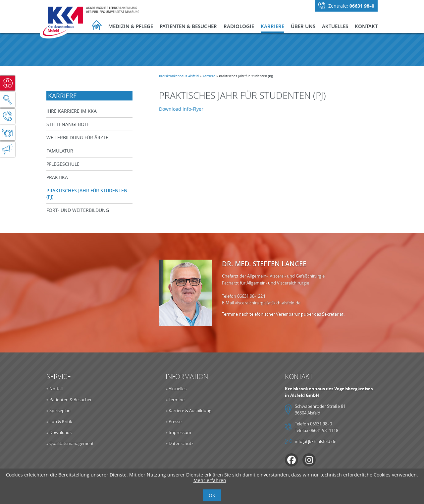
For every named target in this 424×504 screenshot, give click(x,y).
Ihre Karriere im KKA (72, 111)
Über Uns (303, 26)
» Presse (174, 421)
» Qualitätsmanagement (70, 443)
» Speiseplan (58, 410)
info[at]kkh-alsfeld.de (316, 441)
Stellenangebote (68, 124)
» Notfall (54, 389)
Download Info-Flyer (181, 109)
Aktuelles (335, 26)
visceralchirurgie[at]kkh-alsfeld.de (268, 303)
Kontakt (366, 26)
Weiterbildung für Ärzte (77, 137)
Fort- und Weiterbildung (78, 210)
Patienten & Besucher (188, 26)
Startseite (97, 26)
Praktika (57, 177)
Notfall (7, 83)
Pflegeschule (63, 164)
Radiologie (239, 26)
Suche (7, 100)
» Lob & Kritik (59, 421)
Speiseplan (7, 133)
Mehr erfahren (210, 480)
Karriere (272, 26)
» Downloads (59, 432)
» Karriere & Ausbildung (188, 410)
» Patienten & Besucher (69, 400)
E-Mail (228, 303)
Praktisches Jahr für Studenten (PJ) (87, 194)
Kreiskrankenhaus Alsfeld (179, 76)
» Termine (175, 400)
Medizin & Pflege (131, 26)
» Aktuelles (176, 389)
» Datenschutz (180, 443)
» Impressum (178, 432)
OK (212, 495)
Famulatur (60, 151)
